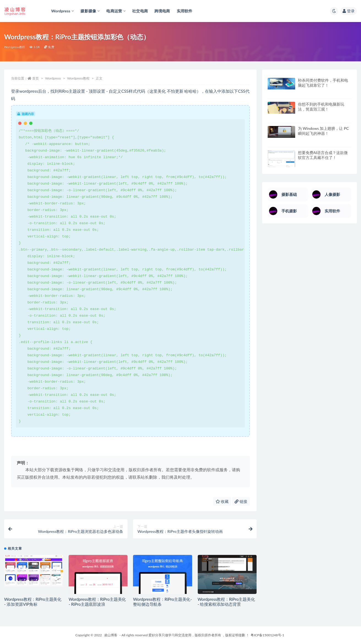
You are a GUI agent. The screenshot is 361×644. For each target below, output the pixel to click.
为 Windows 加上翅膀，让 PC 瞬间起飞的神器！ (323, 131)
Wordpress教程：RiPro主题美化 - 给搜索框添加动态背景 (226, 602)
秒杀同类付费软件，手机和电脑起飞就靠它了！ (323, 83)
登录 (349, 11)
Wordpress (53, 78)
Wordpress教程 (15, 47)
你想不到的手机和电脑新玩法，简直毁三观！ (321, 107)
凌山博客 (111, 635)
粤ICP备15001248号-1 (267, 635)
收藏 (222, 501)
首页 (36, 78)
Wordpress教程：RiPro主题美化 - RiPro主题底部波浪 (97, 602)
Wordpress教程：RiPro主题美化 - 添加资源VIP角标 (33, 602)
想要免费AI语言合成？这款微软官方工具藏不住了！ (323, 155)
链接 (241, 501)
